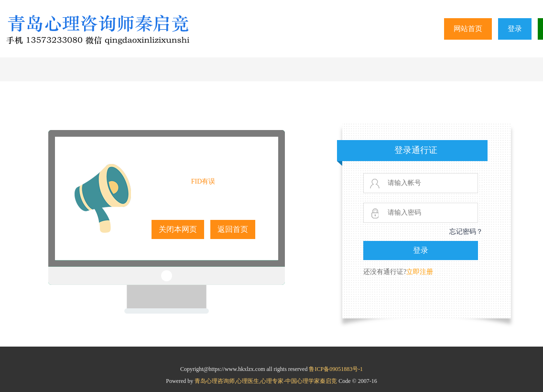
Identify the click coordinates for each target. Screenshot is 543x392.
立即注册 (420, 272)
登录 (515, 29)
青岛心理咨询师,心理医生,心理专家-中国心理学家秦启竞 (266, 381)
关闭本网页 (178, 229)
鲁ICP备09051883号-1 (336, 369)
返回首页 (233, 229)
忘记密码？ (466, 232)
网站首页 (468, 29)
